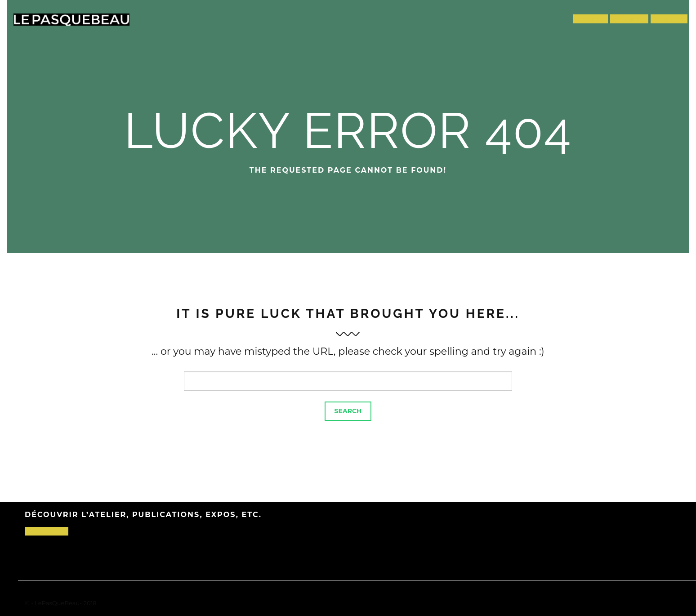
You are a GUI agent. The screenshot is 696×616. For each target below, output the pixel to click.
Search (348, 411)
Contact (669, 19)
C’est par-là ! (47, 531)
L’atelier (629, 19)
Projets (591, 19)
